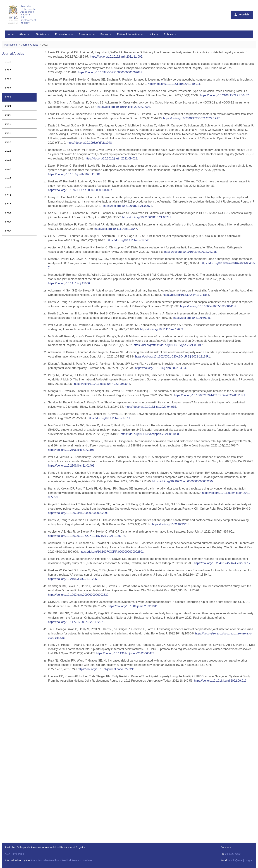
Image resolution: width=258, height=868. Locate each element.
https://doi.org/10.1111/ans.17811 (109, 418)
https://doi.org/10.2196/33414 (171, 524)
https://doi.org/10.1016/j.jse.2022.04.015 (150, 407)
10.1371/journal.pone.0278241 (106, 669)
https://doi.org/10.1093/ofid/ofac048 (89, 143)
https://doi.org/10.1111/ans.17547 (116, 229)
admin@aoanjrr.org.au (241, 860)
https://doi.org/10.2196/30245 (192, 318)
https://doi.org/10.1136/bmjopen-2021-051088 (150, 434)
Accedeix (242, 15)
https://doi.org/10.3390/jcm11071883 (186, 295)
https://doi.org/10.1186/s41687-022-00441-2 (208, 306)
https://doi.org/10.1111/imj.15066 (69, 283)
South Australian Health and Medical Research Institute (61, 860)
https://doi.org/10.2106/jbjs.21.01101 (71, 450)
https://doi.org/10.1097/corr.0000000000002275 (183, 481)
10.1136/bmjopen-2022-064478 (125, 653)
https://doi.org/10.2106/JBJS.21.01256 (72, 579)
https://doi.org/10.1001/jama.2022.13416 (133, 606)
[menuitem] (10, 34)
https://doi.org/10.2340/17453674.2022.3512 (222, 563)
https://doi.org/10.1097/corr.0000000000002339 (78, 595)
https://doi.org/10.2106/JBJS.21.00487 (224, 95)
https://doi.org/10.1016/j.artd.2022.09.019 (220, 681)
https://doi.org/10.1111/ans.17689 (162, 329)
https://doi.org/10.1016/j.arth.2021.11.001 (74, 174)
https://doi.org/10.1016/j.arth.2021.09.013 (111, 158)
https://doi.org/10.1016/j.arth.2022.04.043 (161, 368)
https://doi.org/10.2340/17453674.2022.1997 (191, 118)
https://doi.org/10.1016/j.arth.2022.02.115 (191, 252)
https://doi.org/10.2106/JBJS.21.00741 (147, 217)
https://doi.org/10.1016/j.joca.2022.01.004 (124, 107)
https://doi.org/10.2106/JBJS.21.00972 (128, 206)
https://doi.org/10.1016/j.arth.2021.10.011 (174, 84)
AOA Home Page (14, 854)
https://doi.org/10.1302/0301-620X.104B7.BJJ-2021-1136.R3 (87, 536)
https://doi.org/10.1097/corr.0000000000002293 (78, 513)
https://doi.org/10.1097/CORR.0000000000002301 (112, 552)
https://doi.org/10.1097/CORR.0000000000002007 (80, 190)
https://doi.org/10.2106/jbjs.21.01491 (71, 466)
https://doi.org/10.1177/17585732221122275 (76, 622)
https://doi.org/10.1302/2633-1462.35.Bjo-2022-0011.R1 (210, 395)
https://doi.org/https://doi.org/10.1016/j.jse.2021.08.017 (168, 345)
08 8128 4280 (233, 854)
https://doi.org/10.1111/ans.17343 (128, 240)
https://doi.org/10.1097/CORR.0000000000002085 (110, 72)
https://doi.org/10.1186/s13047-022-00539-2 (102, 384)
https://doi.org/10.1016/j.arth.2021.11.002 (116, 57)
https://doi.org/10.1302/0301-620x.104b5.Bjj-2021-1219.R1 (173, 357)
